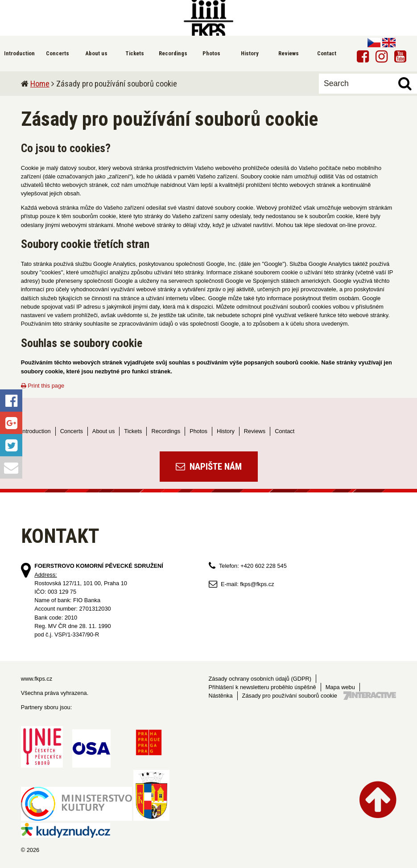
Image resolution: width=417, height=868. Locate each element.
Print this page (43, 386)
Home (40, 84)
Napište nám (209, 467)
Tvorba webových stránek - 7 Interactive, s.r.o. (370, 696)
